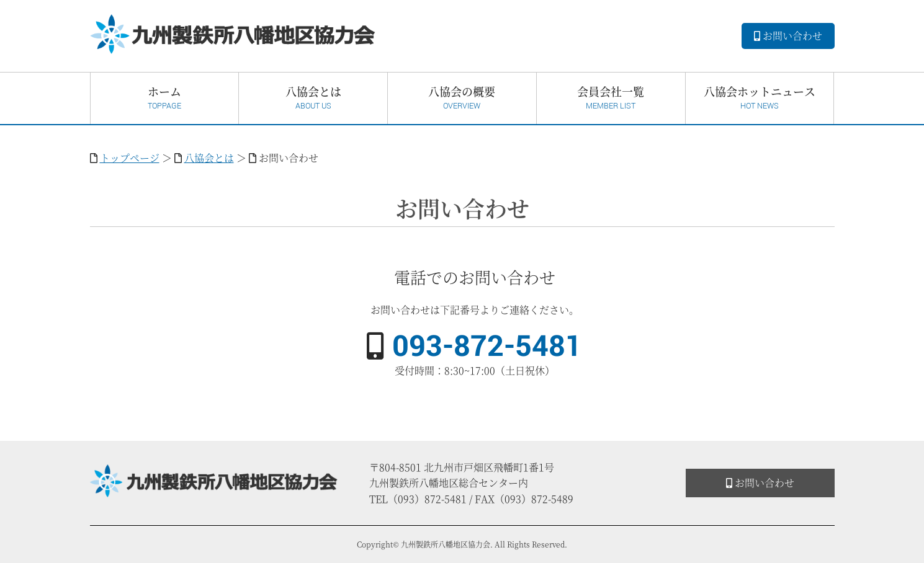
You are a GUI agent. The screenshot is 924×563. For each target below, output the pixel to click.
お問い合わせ (788, 36)
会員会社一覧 (611, 97)
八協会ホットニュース (760, 97)
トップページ (130, 158)
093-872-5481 (487, 347)
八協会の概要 (462, 97)
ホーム (165, 97)
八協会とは (313, 97)
